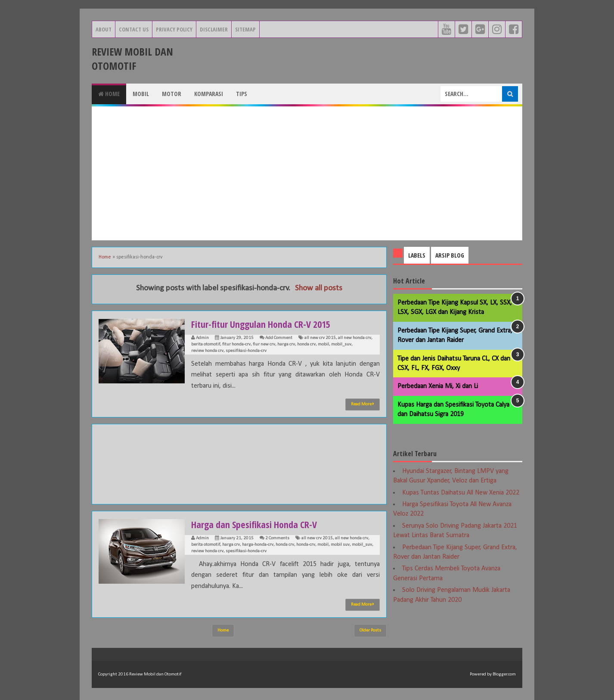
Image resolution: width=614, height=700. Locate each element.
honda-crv (306, 545)
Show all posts (319, 288)
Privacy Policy (174, 29)
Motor (172, 94)
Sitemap (245, 29)
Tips (242, 94)
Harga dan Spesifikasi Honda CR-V (254, 524)
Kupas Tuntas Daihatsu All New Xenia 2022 (461, 493)
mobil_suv (341, 344)
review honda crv (207, 351)
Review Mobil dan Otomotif (132, 59)
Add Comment (279, 338)
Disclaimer (214, 29)
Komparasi (209, 94)
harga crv (286, 344)
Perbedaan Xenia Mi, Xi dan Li (438, 386)
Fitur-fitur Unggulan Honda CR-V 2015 (261, 324)
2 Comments (277, 538)
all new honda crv (355, 338)
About (104, 29)
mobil (323, 344)
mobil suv (340, 545)
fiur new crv (264, 344)
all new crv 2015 (320, 338)
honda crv (306, 344)
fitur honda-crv (236, 344)
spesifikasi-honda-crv (246, 351)
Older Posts (370, 630)
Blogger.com (504, 674)
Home (109, 94)
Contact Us (134, 29)
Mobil (141, 94)
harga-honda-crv (258, 545)
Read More (363, 404)
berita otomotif (206, 344)
